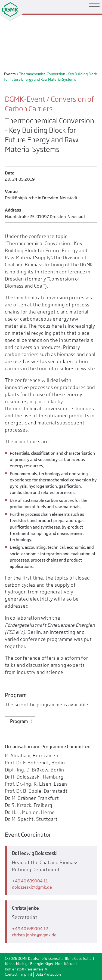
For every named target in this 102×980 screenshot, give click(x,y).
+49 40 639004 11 (30, 881)
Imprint (26, 974)
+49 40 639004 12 (30, 929)
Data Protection (48, 974)
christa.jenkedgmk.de (34, 935)
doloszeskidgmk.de (32, 887)
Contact (11, 974)
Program (19, 721)
